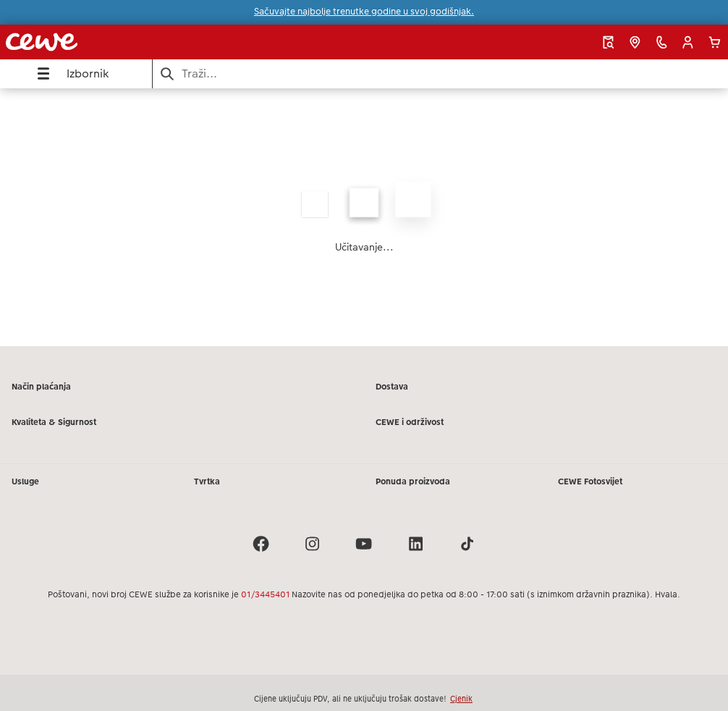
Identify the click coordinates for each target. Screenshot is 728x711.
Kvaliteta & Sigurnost (54, 422)
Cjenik (461, 699)
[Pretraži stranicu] (440, 73)
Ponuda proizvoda (413, 481)
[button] (688, 42)
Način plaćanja (41, 387)
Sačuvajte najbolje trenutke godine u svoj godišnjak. (364, 12)
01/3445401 (265, 594)
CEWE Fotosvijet (590, 481)
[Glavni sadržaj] (364, 217)
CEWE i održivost (410, 422)
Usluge (25, 481)
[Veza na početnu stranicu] (143, 42)
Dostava (392, 387)
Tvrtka (207, 481)
